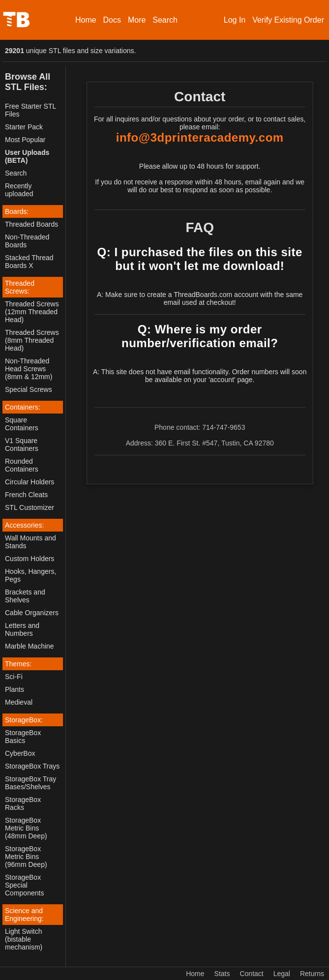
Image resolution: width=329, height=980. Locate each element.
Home (86, 20)
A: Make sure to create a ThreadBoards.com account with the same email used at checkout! (200, 298)
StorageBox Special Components (24, 885)
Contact (251, 974)
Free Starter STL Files (30, 110)
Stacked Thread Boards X (29, 262)
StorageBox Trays (32, 766)
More (137, 20)
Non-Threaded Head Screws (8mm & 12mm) (29, 369)
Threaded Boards (31, 224)
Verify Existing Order (288, 20)
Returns (312, 974)
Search (165, 20)
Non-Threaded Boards (27, 241)
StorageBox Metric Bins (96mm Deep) (26, 857)
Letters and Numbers (22, 629)
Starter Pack (24, 127)
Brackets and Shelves (25, 596)
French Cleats (26, 495)
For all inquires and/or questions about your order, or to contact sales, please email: (200, 123)
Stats (222, 974)
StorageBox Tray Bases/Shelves (30, 783)
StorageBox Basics (23, 737)
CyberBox (20, 753)
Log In (235, 20)
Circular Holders (30, 482)
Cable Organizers (32, 613)
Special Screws (29, 389)
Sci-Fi (14, 677)
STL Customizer (30, 507)
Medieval (19, 702)
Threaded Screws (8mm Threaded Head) (32, 340)
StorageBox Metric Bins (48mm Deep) (26, 828)
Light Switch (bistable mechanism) (24, 939)
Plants (15, 689)
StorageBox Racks (23, 803)
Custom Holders (30, 559)
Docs (112, 20)
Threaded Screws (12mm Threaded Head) (32, 312)
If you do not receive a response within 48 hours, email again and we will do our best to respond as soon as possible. (200, 186)
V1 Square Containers (22, 445)
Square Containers (22, 424)
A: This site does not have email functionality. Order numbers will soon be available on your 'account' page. (200, 376)
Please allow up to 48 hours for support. (200, 166)
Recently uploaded (19, 190)
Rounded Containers (22, 465)
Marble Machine (30, 646)
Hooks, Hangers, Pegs (30, 575)
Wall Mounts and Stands (30, 542)
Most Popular (25, 140)
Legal (282, 974)
